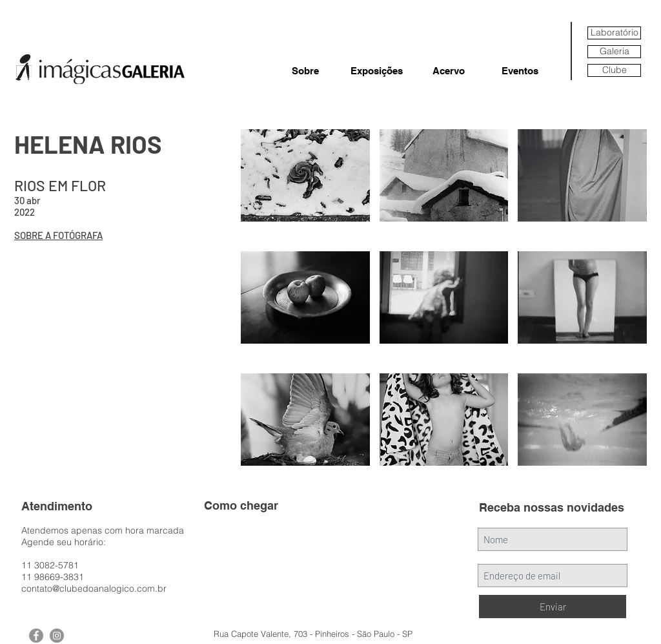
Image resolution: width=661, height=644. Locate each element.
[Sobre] (305, 70)
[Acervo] (448, 70)
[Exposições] (377, 70)
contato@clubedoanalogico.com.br (94, 588)
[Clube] (614, 70)
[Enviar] (553, 607)
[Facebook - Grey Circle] (36, 636)
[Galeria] (614, 52)
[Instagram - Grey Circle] (57, 636)
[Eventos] (520, 70)
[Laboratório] (614, 33)
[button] (305, 185)
